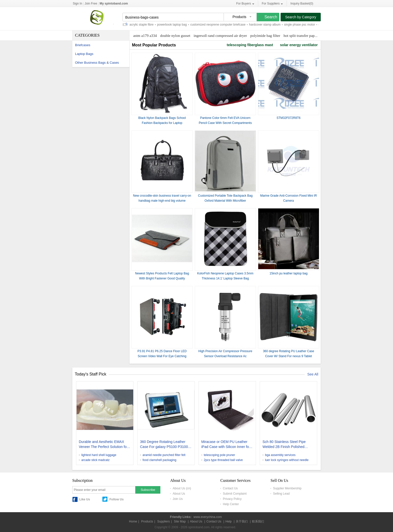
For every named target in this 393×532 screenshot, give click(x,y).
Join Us (178, 499)
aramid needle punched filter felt (164, 455)
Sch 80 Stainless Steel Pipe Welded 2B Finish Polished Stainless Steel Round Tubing (286, 445)
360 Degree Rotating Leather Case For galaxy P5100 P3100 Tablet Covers (164, 445)
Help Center (231, 504)
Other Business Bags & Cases (97, 63)
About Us (179, 494)
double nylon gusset (175, 36)
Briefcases (83, 45)
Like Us (85, 499)
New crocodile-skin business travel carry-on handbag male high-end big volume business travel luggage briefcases (162, 201)
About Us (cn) (182, 488)
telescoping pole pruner (219, 455)
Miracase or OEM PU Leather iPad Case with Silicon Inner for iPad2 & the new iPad (226, 445)
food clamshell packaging (159, 460)
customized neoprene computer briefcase (219, 25)
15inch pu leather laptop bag (288, 273)
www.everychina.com (208, 517)
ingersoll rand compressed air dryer (220, 36)
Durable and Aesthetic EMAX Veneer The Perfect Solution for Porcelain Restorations (103, 445)
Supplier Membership (287, 488)
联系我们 (258, 521)
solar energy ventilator (299, 45)
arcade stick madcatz (95, 460)
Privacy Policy (232, 499)
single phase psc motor (301, 25)
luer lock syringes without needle (287, 460)
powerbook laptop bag (173, 25)
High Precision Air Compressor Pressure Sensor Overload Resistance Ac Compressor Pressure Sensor (225, 356)
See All (313, 374)
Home (133, 521)
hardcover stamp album (266, 25)
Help (228, 521)
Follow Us (117, 499)
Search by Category (301, 17)
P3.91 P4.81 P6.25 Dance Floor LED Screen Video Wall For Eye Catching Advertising (162, 356)
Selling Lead (281, 494)
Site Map (180, 521)
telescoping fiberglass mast (250, 45)
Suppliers (163, 521)
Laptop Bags (84, 54)
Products (147, 521)
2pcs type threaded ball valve (223, 460)
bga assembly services (280, 455)
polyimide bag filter (265, 36)
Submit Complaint (235, 494)
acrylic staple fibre (143, 25)
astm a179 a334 (145, 36)
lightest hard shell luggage (99, 455)
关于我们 (242, 521)
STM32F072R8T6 (288, 118)
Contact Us (230, 488)
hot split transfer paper (301, 36)
